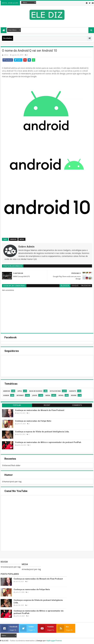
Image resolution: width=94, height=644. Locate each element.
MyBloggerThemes (54, 641)
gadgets (73, 391)
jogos (35, 395)
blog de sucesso (36, 391)
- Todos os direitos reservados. (22, 641)
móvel (22, 239)
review (74, 395)
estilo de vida (55, 391)
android (13, 239)
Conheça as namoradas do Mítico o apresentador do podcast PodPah (48, 442)
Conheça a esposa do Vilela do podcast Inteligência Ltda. (42, 432)
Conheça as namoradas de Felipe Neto (33, 421)
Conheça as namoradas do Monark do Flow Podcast (40, 410)
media (48, 395)
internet (20, 395)
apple (20, 391)
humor (6, 395)
